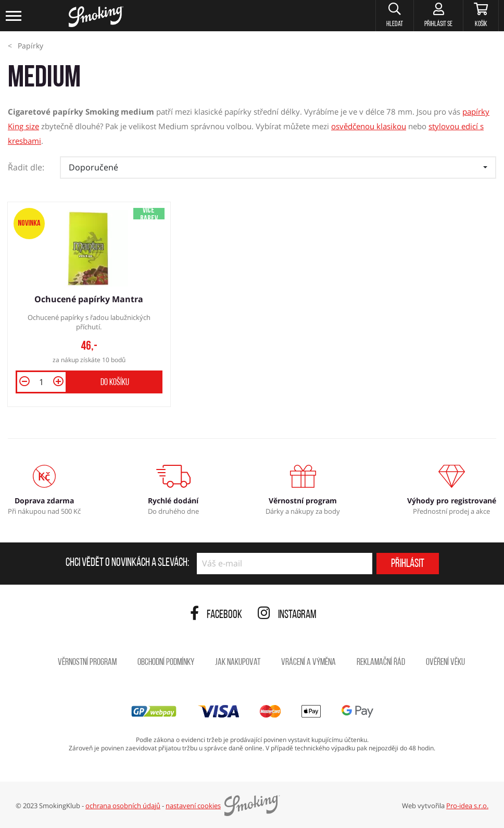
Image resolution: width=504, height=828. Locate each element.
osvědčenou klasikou (369, 126)
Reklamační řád (381, 663)
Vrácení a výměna (308, 663)
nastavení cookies (193, 806)
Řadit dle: (26, 167)
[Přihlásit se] (438, 16)
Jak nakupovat (238, 663)
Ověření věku (445, 663)
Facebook (216, 615)
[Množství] (41, 382)
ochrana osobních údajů (123, 806)
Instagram (287, 615)
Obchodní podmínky (166, 663)
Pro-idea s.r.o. (467, 806)
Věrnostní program (87, 663)
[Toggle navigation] (14, 16)
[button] (394, 16)
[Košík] (481, 16)
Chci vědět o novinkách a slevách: (127, 563)
